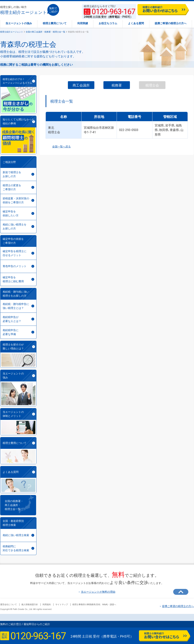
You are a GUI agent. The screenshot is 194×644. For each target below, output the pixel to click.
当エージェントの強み (19, 23)
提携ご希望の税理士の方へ (171, 23)
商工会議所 (81, 85)
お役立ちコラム (108, 23)
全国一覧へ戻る (58, 147)
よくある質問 (136, 23)
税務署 (117, 85)
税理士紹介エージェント (24, 10)
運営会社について (9, 605)
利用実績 (83, 23)
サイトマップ (62, 605)
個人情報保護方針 (30, 605)
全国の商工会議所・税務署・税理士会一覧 (45, 32)
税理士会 (152, 85)
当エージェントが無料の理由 (97, 592)
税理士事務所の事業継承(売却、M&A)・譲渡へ (94, 605)
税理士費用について (55, 23)
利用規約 (47, 605)
